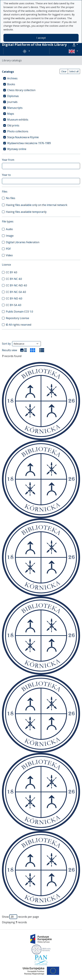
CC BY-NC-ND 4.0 (16, 285)
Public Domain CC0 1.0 (19, 312)
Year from (8, 160)
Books (11, 84)
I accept (41, 38)
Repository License (17, 318)
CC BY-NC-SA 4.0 (16, 292)
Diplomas (13, 96)
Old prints (13, 125)
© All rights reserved (19, 325)
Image (10, 236)
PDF (8, 249)
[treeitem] (41, 78)
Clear (64, 71)
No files (11, 198)
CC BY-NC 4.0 (14, 279)
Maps (11, 114)
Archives (12, 78)
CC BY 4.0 (12, 272)
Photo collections (18, 131)
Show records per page (20, 917)
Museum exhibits (18, 120)
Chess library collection (21, 90)
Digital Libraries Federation (23, 242)
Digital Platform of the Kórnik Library (34, 45)
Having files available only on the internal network (37, 205)
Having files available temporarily (26, 212)
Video (9, 255)
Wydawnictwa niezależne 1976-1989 (29, 143)
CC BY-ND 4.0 (14, 298)
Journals (12, 102)
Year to (6, 175)
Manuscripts (15, 108)
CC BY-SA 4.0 (14, 305)
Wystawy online (17, 149)
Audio (9, 229)
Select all (74, 71)
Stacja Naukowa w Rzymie (23, 137)
